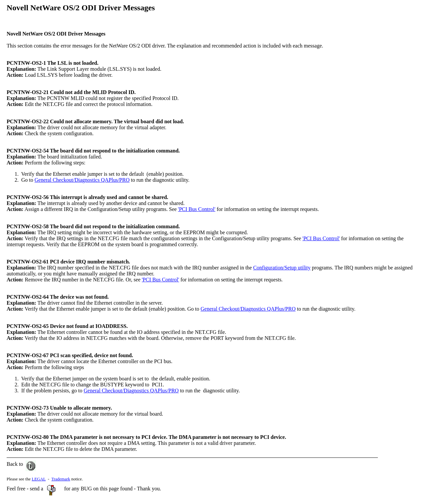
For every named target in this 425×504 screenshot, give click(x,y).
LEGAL (39, 479)
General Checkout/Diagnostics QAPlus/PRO (82, 180)
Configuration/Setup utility (282, 268)
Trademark (61, 479)
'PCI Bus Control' (197, 209)
